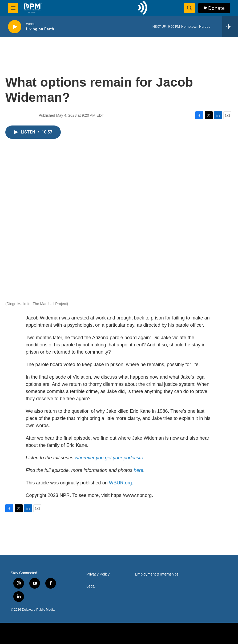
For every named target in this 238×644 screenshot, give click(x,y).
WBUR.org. (121, 483)
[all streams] (230, 27)
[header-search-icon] (189, 8)
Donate (216, 8)
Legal (91, 586)
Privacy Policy (98, 574)
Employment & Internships (157, 574)
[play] (15, 27)
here (139, 470)
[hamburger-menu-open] (13, 8)
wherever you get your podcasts (109, 458)
